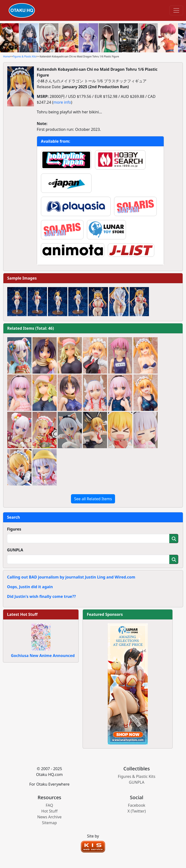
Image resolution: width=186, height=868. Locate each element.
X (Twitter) (137, 811)
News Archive (50, 817)
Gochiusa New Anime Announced (43, 656)
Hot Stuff (50, 811)
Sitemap (49, 823)
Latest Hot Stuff (22, 614)
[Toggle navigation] (176, 10)
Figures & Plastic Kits (25, 56)
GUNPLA (15, 550)
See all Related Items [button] (93, 499)
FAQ (49, 805)
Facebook (137, 805)
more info (62, 102)
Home (7, 56)
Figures (14, 529)
